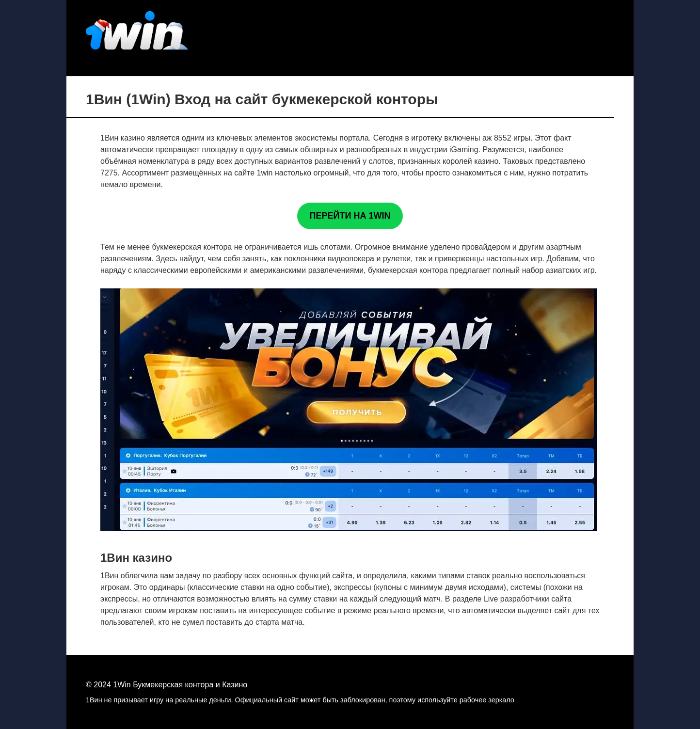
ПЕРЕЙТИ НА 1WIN (350, 216)
